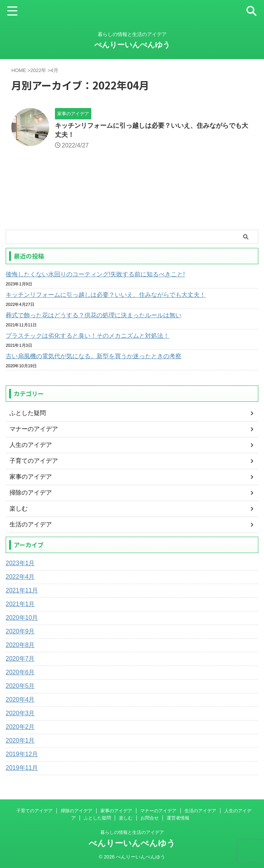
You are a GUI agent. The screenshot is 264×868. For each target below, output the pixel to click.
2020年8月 (20, 646)
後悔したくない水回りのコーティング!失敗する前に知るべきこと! (95, 276)
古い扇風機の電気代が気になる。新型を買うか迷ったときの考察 (94, 358)
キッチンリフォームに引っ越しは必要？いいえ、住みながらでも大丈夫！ (106, 296)
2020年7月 (20, 660)
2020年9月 (20, 633)
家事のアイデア (116, 811)
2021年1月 (20, 606)
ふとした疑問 (97, 818)
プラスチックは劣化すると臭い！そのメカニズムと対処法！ (87, 337)
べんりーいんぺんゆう (132, 45)
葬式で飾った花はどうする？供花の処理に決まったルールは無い (94, 317)
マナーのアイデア (158, 811)
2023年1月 (20, 565)
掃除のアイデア (77, 811)
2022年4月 (20, 578)
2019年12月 (22, 756)
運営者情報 (178, 818)
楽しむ (126, 818)
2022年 (38, 70)
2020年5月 (20, 687)
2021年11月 (22, 592)
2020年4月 (20, 701)
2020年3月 (20, 715)
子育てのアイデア (34, 811)
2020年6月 (20, 674)
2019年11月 (22, 769)
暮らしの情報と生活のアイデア (132, 832)
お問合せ (150, 818)
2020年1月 (20, 742)
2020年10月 (22, 619)
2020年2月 (20, 728)
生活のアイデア (200, 811)
